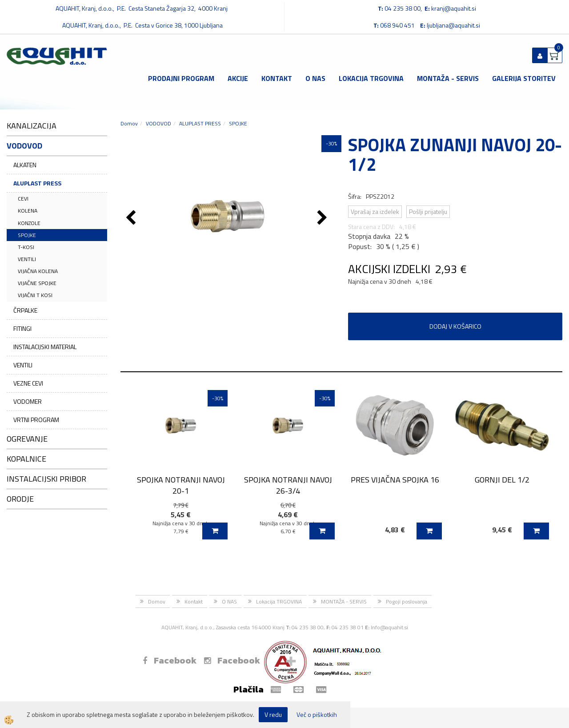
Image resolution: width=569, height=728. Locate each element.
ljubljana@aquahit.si (453, 25)
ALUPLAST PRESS (37, 183)
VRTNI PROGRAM (36, 420)
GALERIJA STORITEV (524, 78)
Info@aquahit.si (389, 627)
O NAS (315, 78)
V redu (273, 714)
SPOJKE (27, 235)
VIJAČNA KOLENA (38, 271)
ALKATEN (25, 165)
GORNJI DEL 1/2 (502, 480)
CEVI (23, 199)
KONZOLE (29, 223)
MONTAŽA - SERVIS (448, 78)
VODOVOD (158, 123)
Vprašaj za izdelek (375, 211)
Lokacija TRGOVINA (371, 78)
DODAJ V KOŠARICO (455, 326)
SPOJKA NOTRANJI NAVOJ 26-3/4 (288, 485)
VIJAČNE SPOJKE (37, 283)
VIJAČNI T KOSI (35, 295)
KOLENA (28, 211)
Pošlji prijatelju (428, 211)
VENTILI (27, 259)
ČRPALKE (25, 310)
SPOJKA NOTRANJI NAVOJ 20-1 (181, 485)
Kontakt (277, 78)
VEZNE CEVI (28, 383)
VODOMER (28, 401)
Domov (129, 123)
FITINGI (22, 328)
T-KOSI (26, 247)
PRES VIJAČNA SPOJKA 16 (395, 480)
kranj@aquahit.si (454, 8)
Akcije (238, 78)
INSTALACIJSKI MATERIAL (45, 347)
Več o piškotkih (317, 715)
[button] (323, 218)
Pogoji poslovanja (407, 601)
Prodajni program (181, 78)
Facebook (170, 660)
